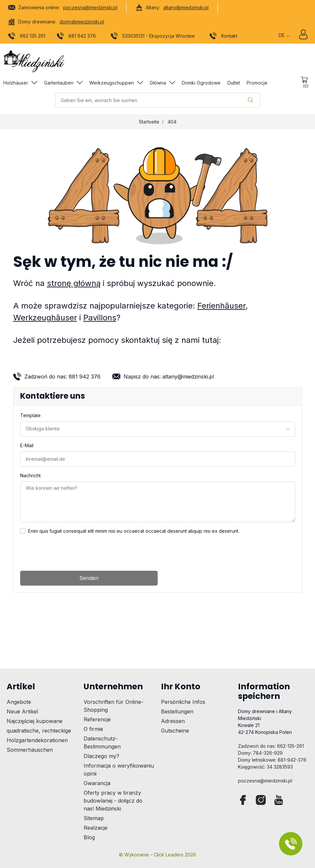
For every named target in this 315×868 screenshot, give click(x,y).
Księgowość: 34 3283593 (265, 767)
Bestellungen (177, 711)
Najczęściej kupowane (35, 721)
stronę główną (74, 283)
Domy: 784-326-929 (260, 753)
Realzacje (96, 828)
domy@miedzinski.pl (82, 22)
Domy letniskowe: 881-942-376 (272, 760)
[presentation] (70, 553)
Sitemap (94, 818)
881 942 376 (77, 37)
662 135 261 (27, 37)
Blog (89, 837)
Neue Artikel (22, 711)
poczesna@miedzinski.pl (90, 7)
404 (172, 122)
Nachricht (30, 475)
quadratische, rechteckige (39, 731)
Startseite (149, 122)
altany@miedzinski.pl (186, 7)
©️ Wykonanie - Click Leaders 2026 (157, 855)
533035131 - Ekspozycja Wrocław (153, 37)
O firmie (93, 729)
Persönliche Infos (183, 702)
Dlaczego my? (101, 756)
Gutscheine (175, 731)
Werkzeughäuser (45, 318)
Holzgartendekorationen (37, 740)
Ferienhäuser (221, 306)
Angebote (19, 702)
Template (30, 415)
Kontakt (224, 37)
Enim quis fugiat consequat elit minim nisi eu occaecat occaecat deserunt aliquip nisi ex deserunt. (134, 531)
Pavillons (100, 318)
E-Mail (27, 445)
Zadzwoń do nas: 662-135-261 (271, 746)
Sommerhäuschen (30, 750)
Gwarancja (97, 783)
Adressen (173, 721)
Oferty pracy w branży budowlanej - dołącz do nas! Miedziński (113, 801)
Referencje (97, 719)
